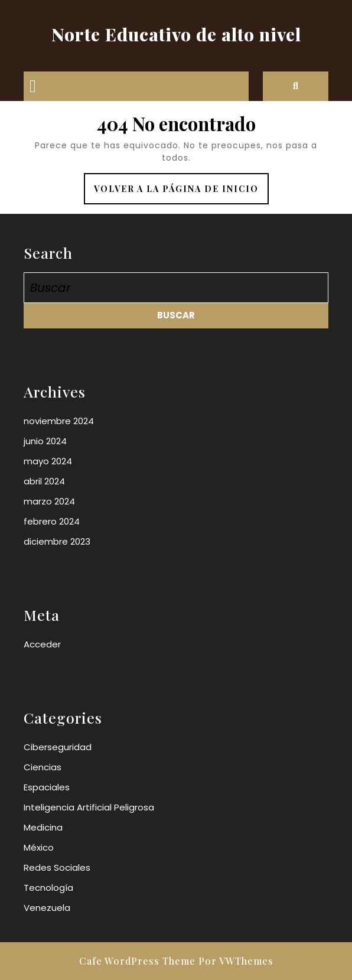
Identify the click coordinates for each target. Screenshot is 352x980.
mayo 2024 (48, 461)
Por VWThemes (236, 961)
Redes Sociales (57, 867)
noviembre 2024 (59, 421)
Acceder (42, 644)
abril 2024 (44, 481)
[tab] (33, 86)
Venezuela (47, 908)
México (39, 847)
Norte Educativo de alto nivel (176, 34)
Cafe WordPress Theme (137, 961)
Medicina (43, 827)
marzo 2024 (49, 501)
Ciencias (43, 767)
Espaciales (47, 787)
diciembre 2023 (57, 541)
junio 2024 (45, 441)
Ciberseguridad (58, 747)
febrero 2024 (52, 521)
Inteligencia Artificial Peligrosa (89, 807)
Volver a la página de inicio (181, 193)
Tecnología (48, 888)
